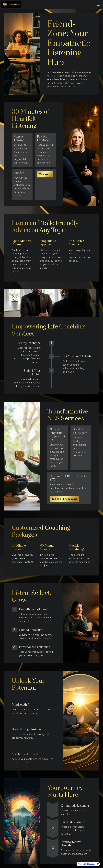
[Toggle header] (98, 5)
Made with (86, 864)
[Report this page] (98, 864)
